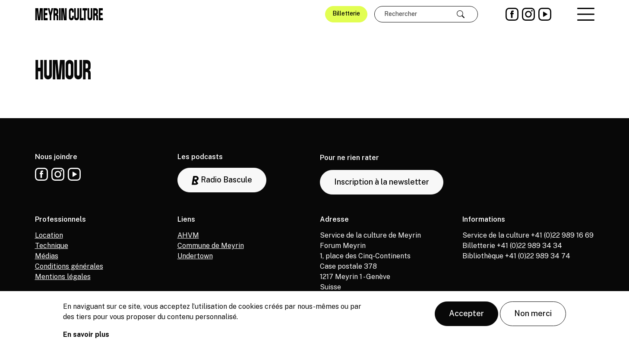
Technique (52, 246)
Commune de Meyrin (211, 246)
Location (49, 235)
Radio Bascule (222, 180)
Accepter (466, 316)
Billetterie (346, 13)
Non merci (533, 316)
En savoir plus (86, 337)
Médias (47, 256)
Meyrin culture (69, 14)
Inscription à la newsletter (382, 182)
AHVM (188, 235)
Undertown (195, 256)
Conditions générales (69, 266)
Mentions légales (63, 277)
